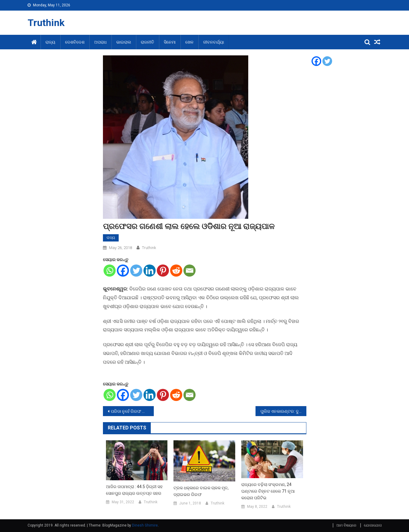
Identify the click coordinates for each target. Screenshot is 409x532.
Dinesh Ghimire (145, 525)
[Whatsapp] (110, 271)
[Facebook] (123, 271)
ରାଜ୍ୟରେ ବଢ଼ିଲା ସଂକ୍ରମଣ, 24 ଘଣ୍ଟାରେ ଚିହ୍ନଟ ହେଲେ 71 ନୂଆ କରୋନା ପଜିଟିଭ (268, 491)
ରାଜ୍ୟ (50, 42)
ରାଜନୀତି (147, 42)
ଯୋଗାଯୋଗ (373, 525)
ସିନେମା (170, 42)
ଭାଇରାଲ (124, 42)
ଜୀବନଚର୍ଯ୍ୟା (214, 42)
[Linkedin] (150, 271)
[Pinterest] (163, 271)
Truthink (46, 23)
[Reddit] (176, 271)
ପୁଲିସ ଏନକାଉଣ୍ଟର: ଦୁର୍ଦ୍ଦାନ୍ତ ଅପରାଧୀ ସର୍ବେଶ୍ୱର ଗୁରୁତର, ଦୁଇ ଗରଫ (283, 411)
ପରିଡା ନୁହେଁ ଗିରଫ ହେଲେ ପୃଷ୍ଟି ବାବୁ (132, 411)
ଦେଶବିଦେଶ (75, 42)
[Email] (190, 271)
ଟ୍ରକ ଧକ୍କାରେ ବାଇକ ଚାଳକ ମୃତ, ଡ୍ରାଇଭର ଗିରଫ (201, 491)
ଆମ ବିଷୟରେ (346, 525)
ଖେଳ (189, 42)
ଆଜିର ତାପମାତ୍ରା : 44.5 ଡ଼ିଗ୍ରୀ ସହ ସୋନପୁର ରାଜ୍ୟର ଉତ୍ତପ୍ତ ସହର (134, 490)
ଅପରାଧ (100, 42)
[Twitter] (136, 271)
